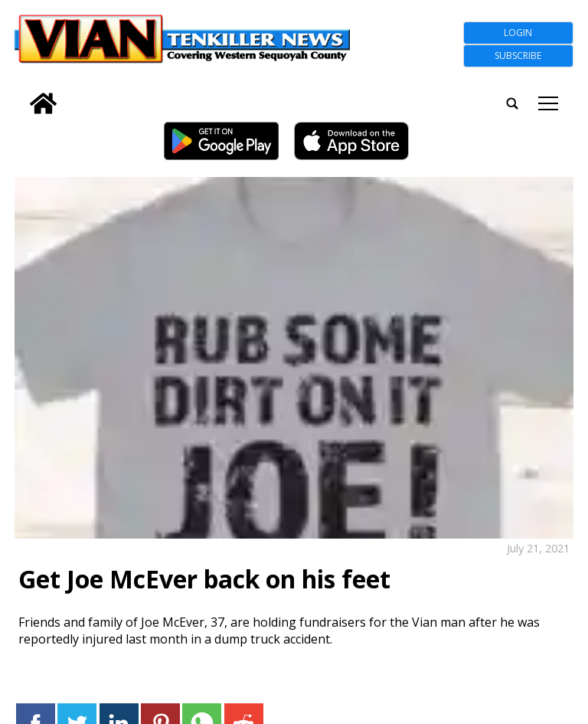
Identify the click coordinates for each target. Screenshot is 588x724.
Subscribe (518, 56)
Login (518, 33)
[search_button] (21, 94)
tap (548, 103)
